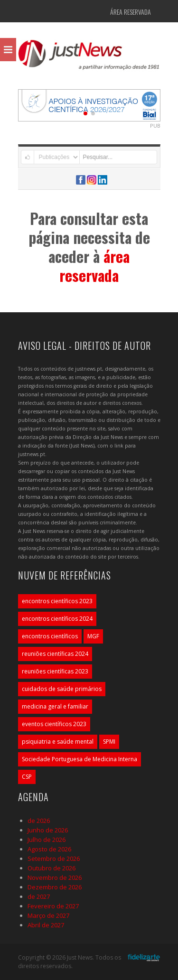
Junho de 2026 (48, 830)
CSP (27, 777)
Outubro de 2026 (52, 868)
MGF (93, 636)
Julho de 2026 (47, 840)
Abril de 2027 (46, 925)
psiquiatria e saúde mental (58, 742)
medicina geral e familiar (55, 706)
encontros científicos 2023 (57, 601)
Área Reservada (131, 12)
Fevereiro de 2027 (53, 906)
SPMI (109, 742)
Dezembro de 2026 (55, 887)
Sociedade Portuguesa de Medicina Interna (80, 759)
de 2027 (39, 896)
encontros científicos (50, 636)
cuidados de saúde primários (62, 689)
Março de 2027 (48, 915)
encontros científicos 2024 (57, 619)
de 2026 (39, 821)
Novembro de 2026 (55, 877)
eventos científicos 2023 (54, 724)
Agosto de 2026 (49, 849)
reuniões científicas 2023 (55, 671)
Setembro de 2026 (54, 859)
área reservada (94, 266)
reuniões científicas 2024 (55, 654)
